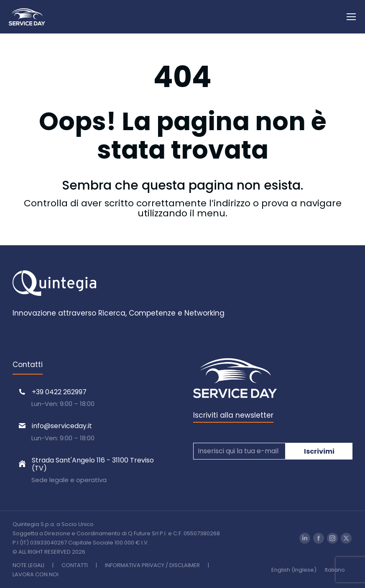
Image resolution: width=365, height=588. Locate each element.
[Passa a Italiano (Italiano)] (335, 570)
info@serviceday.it (62, 426)
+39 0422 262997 (59, 392)
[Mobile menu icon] (351, 17)
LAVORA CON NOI (36, 574)
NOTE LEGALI (28, 565)
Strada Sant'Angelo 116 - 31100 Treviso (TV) (93, 464)
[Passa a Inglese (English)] (294, 570)
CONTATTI (75, 565)
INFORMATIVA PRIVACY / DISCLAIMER (152, 565)
